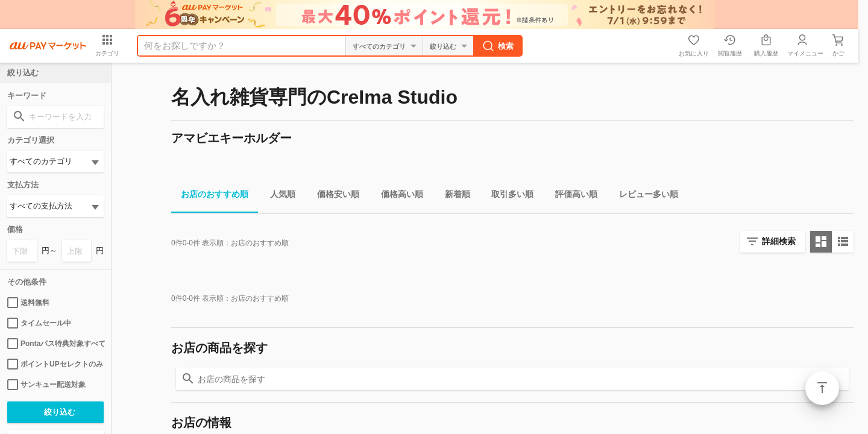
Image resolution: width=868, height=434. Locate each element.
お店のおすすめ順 (210, 196)
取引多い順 (508, 196)
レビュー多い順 (644, 196)
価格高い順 (397, 196)
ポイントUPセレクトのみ (55, 364)
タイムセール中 (39, 323)
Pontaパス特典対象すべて (55, 344)
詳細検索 (779, 241)
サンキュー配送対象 (46, 385)
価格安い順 (333, 196)
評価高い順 (571, 196)
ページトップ (822, 388)
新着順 (453, 196)
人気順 (278, 196)
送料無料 (28, 303)
